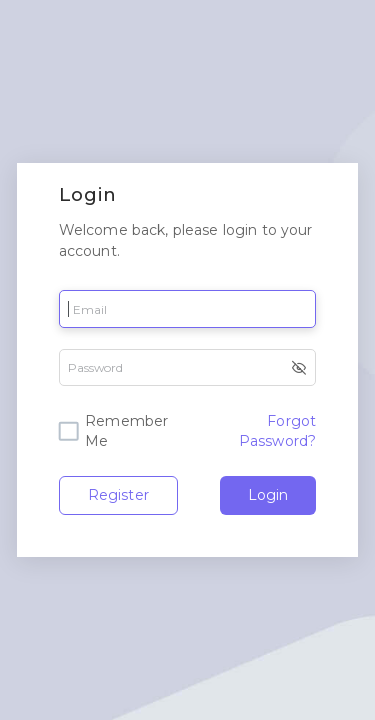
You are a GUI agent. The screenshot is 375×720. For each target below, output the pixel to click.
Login (268, 495)
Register (118, 495)
